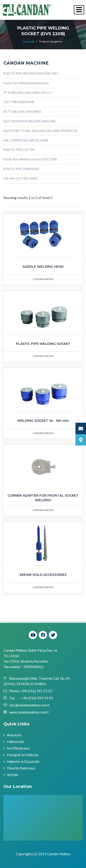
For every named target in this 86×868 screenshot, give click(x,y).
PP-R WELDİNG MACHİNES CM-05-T (28, 93)
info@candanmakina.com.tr (30, 705)
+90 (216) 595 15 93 (37, 698)
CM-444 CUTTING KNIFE (21, 178)
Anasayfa (14, 735)
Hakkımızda (15, 742)
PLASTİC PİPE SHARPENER (21, 169)
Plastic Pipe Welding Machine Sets (26, 83)
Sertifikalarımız (18, 748)
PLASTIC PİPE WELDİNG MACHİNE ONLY (31, 73)
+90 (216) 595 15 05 (36, 691)
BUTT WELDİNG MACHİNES (22, 112)
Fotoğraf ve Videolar (23, 755)
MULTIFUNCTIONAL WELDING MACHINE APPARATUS (40, 131)
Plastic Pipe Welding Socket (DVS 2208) (30, 159)
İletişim (12, 775)
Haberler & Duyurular (23, 761)
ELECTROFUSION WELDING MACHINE (30, 121)
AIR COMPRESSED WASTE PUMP (26, 140)
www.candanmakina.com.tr (29, 712)
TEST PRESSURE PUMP (19, 102)
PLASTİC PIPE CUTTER (19, 150)
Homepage (28, 41)
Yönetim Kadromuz (21, 768)
